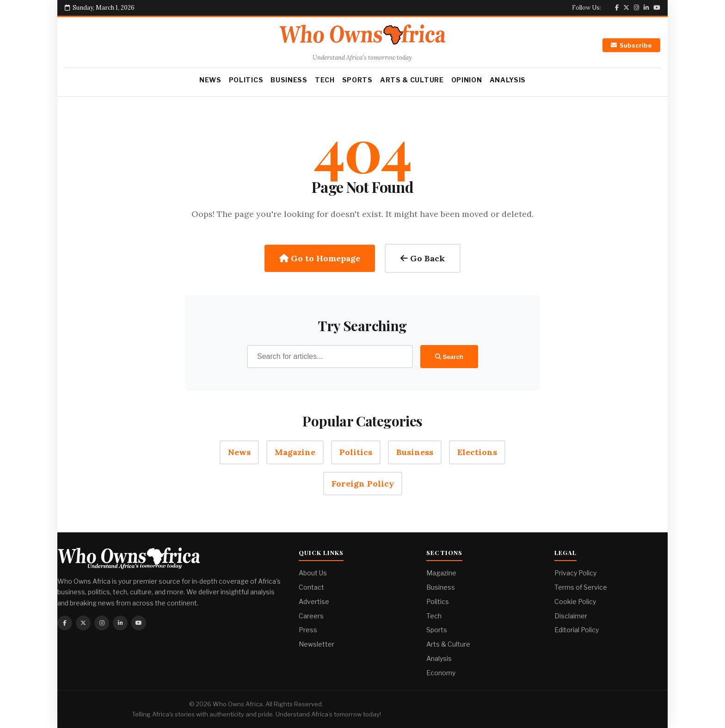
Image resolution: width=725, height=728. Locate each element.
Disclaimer (571, 616)
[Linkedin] (646, 8)
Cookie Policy (575, 602)
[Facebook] (617, 8)
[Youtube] (657, 8)
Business (289, 80)
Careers (311, 616)
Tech (325, 80)
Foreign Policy (363, 484)
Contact (311, 587)
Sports (357, 80)
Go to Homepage (320, 258)
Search (449, 357)
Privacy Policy (575, 573)
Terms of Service (581, 587)
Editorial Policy (577, 630)
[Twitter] (626, 8)
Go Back (423, 258)
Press (308, 630)
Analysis (508, 80)
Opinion (467, 80)
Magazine (295, 452)
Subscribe (631, 45)
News (210, 80)
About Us (313, 573)
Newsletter (316, 644)
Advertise (314, 602)
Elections (477, 452)
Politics (246, 80)
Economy (441, 673)
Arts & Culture (412, 80)
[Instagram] (636, 8)
